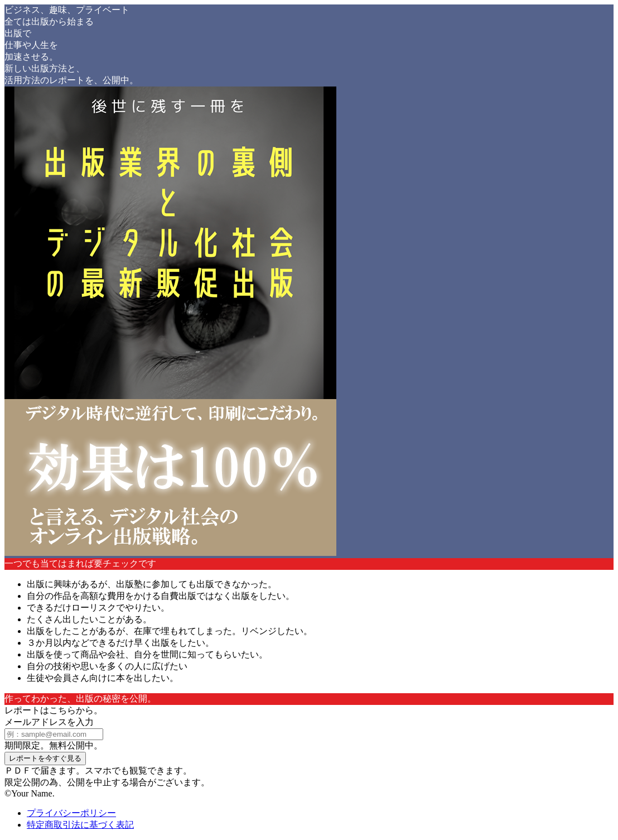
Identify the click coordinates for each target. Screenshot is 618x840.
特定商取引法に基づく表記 (80, 825)
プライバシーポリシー (71, 813)
